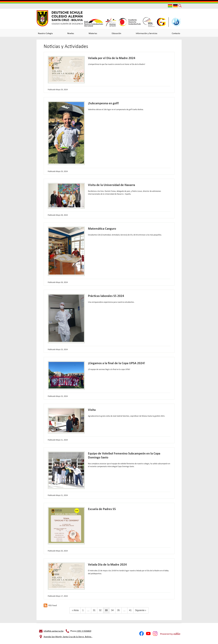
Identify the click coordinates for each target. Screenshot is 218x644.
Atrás (75, 610)
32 (100, 610)
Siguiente (141, 610)
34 (112, 610)
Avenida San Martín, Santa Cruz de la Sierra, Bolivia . (68, 637)
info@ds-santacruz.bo (54, 631)
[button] (45, 33)
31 (94, 610)
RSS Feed (50, 605)
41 (130, 610)
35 (118, 610)
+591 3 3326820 (84, 631)
